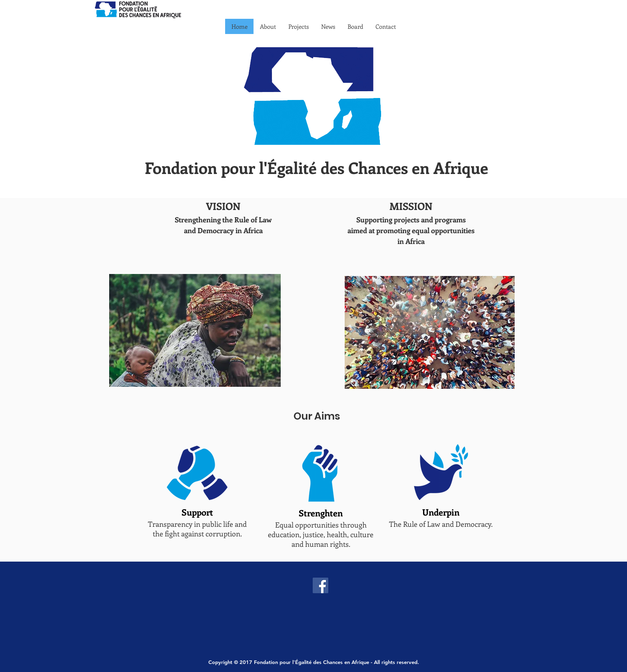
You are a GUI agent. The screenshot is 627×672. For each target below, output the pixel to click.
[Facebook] (320, 585)
